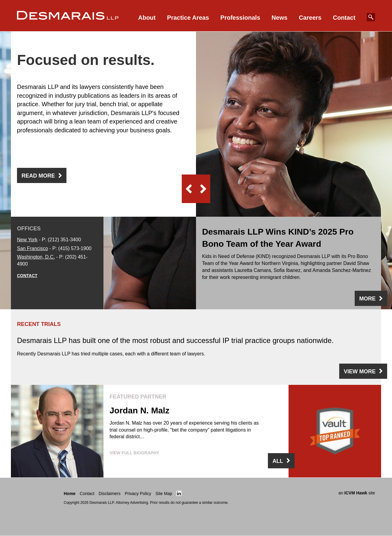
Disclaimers (110, 494)
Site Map (164, 494)
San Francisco (32, 248)
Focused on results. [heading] (86, 60)
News (279, 18)
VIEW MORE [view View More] (360, 371)
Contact (344, 18)
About (147, 18)
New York (27, 240)
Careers (310, 18)
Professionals (240, 18)
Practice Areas (188, 18)
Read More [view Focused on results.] (38, 176)
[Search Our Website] (371, 17)
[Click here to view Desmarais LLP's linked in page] (179, 493)
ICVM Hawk (356, 493)
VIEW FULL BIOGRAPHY (134, 453)
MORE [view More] (367, 299)
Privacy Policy (138, 494)
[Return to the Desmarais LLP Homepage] (37, 496)
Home (70, 494)
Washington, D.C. (36, 257)
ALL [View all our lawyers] (278, 461)
